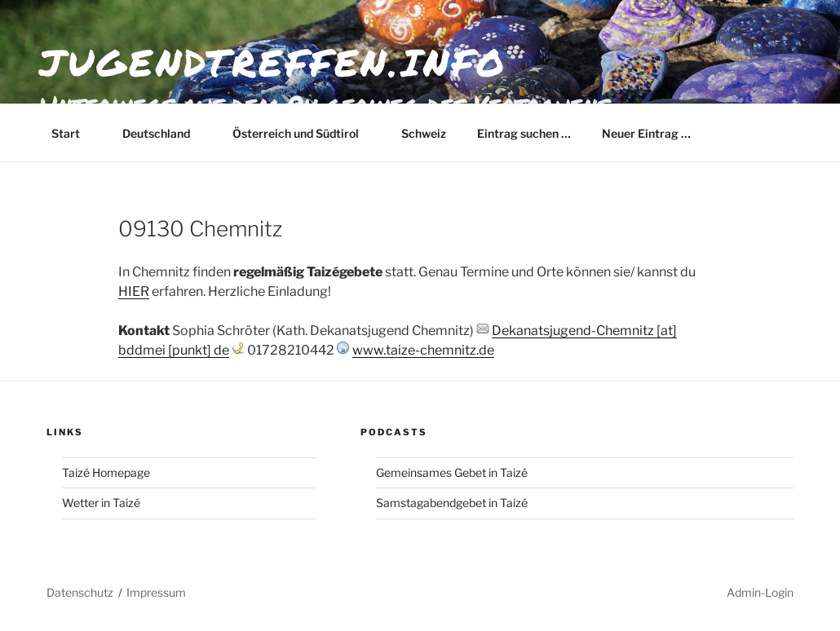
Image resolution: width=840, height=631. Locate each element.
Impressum (156, 592)
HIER (134, 291)
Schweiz (424, 133)
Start (73, 133)
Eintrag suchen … (524, 133)
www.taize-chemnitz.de (423, 350)
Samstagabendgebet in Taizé (452, 503)
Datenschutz (80, 592)
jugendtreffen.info (273, 62)
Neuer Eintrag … (646, 133)
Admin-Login (760, 592)
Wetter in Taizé (101, 503)
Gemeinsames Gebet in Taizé (452, 472)
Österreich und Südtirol (303, 133)
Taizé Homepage (106, 472)
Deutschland (164, 133)
